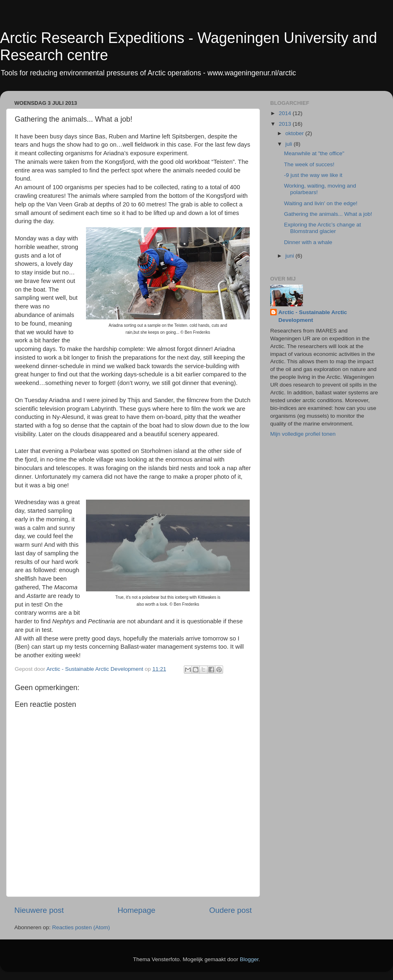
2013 (286, 124)
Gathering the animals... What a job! (328, 214)
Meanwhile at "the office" (314, 153)
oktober (295, 133)
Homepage (136, 910)
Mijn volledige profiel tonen (303, 434)
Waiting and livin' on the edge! (321, 203)
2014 (286, 113)
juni (290, 256)
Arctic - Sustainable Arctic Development (313, 316)
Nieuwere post (39, 910)
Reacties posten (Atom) (81, 927)
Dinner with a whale (308, 242)
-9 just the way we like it (313, 175)
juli (289, 144)
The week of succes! (309, 164)
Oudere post (230, 910)
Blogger (249, 959)
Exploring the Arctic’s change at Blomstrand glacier (323, 228)
